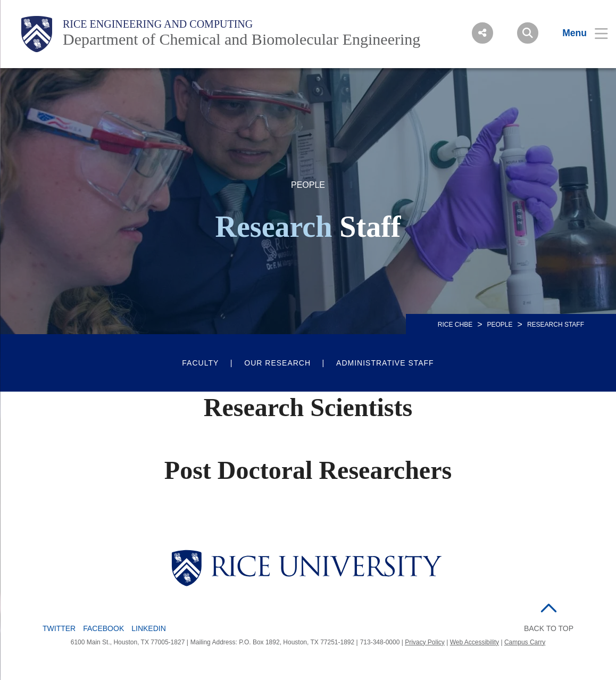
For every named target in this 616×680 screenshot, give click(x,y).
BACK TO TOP (549, 628)
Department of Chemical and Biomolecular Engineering (242, 39)
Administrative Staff (385, 363)
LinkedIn (149, 628)
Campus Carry (525, 642)
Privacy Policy (425, 642)
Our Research (277, 363)
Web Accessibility (475, 642)
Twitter (59, 628)
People (500, 325)
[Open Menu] (578, 33)
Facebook (103, 628)
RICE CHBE (455, 325)
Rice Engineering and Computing (158, 24)
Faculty (200, 363)
